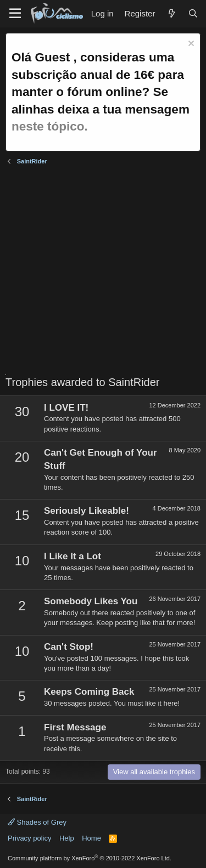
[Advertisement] (103, 272)
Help (67, 838)
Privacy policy (29, 838)
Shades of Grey (37, 822)
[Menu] (15, 14)
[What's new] (171, 13)
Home (91, 838)
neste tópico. (50, 126)
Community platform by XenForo (90, 858)
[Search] (193, 13)
